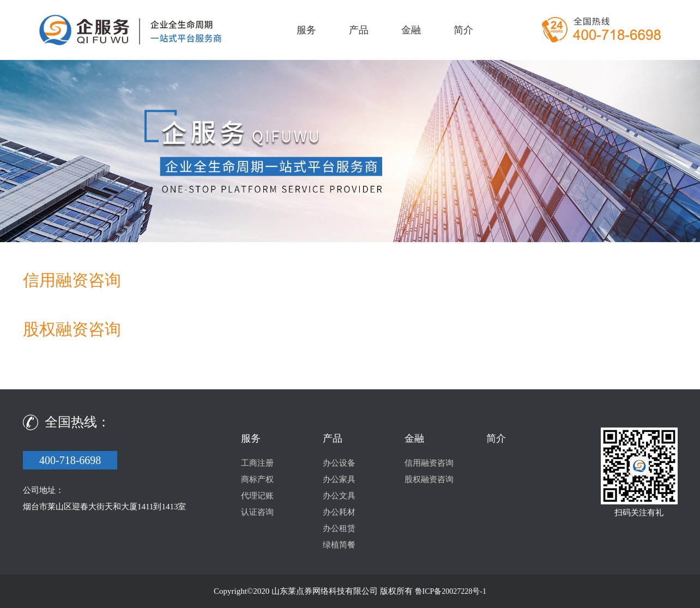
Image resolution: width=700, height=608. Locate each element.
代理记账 (257, 496)
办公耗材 (339, 512)
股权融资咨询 (429, 479)
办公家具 (339, 479)
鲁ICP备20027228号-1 (451, 591)
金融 (411, 30)
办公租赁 (339, 528)
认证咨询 (257, 512)
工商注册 (257, 463)
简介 (463, 30)
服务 (306, 30)
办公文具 (339, 496)
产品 (359, 30)
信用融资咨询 (429, 463)
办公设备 (339, 463)
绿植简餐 (339, 545)
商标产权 (257, 479)
